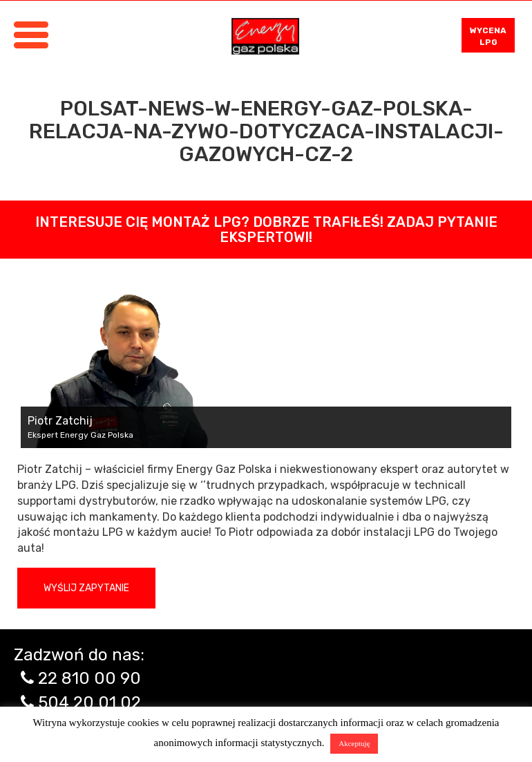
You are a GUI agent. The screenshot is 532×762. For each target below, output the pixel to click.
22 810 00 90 (89, 678)
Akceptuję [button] (354, 743)
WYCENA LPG (488, 36)
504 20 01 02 (89, 703)
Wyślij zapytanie (86, 588)
